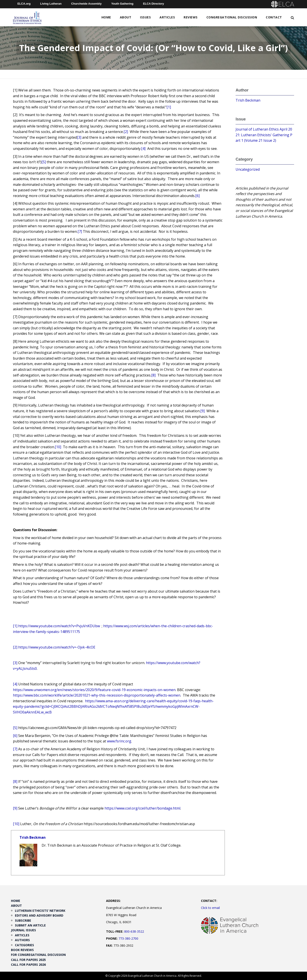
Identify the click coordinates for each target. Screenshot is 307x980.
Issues (145, 17)
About (126, 17)
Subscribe (23, 920)
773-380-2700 (128, 938)
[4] (143, 149)
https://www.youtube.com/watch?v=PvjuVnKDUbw (59, 626)
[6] (197, 196)
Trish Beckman (33, 837)
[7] (80, 231)
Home (106, 17)
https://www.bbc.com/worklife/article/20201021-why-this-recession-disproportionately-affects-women (97, 695)
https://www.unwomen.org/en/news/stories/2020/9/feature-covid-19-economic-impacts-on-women (94, 690)
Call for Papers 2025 (28, 960)
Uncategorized (248, 169)
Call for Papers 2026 (28, 965)
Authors (22, 940)
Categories (24, 945)
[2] (126, 132)
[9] (202, 411)
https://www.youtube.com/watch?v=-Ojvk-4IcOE (57, 647)
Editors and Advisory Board (39, 915)
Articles (167, 17)
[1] (169, 107)
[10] (58, 447)
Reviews (191, 17)
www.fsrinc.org (119, 741)
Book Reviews (22, 950)
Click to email (210, 908)
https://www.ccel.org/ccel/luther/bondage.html (142, 808)
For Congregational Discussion (38, 955)
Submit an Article (30, 925)
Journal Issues (23, 930)
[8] (153, 375)
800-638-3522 (134, 931)
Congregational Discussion (232, 17)
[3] (79, 137)
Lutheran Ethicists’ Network (40, 911)
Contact (274, 17)
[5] (44, 162)
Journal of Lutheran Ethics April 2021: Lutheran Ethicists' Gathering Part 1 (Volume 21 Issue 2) (264, 135)
